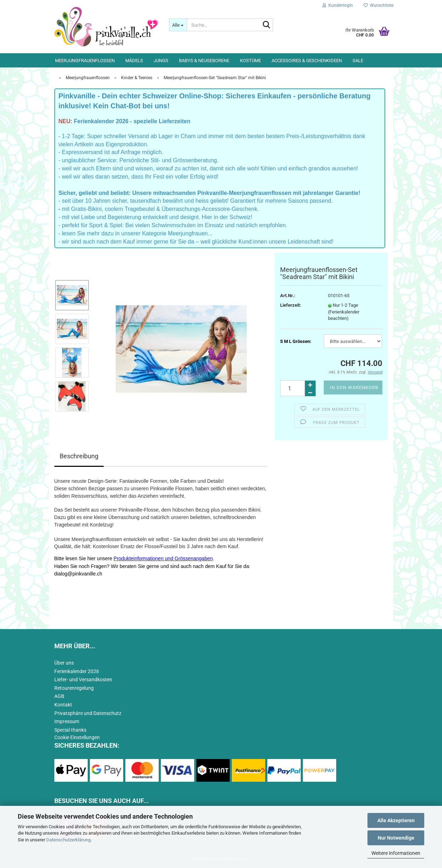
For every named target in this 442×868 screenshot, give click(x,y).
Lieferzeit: (291, 305)
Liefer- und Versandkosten (83, 679)
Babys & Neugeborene (204, 61)
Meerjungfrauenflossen (85, 61)
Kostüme (250, 61)
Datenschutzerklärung (68, 840)
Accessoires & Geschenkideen (307, 61)
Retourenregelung (74, 688)
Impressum (67, 721)
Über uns (64, 663)
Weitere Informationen (396, 853)
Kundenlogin (338, 5)
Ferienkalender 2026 (77, 671)
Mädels (134, 61)
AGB (59, 696)
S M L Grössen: (296, 341)
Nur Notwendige (396, 838)
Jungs (161, 61)
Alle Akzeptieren (396, 820)
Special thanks (70, 730)
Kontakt (63, 705)
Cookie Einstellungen (77, 737)
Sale (358, 61)
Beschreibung (79, 456)
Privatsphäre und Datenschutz (88, 713)
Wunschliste (378, 5)
